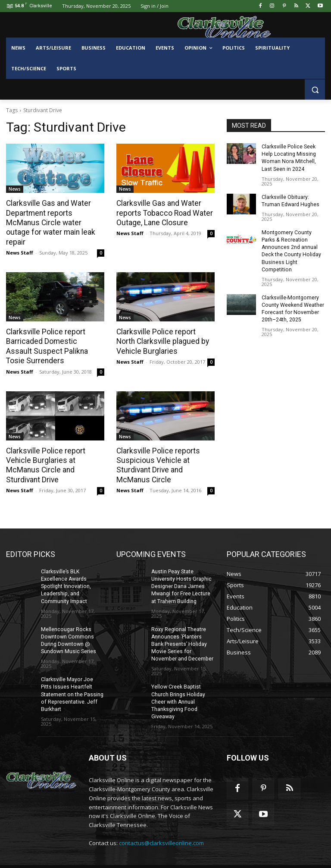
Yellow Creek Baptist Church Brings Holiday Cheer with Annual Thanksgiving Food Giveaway (178, 688)
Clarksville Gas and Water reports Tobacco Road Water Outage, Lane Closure (163, 213)
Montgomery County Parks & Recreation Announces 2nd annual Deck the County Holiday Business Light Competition (293, 246)
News (15, 189)
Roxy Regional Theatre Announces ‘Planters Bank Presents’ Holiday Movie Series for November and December (181, 631)
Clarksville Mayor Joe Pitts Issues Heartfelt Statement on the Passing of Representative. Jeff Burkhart (72, 681)
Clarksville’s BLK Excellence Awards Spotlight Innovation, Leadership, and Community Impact (65, 574)
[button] (315, 90)
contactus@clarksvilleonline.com (161, 829)
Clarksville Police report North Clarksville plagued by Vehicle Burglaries (164, 331)
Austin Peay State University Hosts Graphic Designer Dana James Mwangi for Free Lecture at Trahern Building (181, 574)
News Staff (20, 242)
